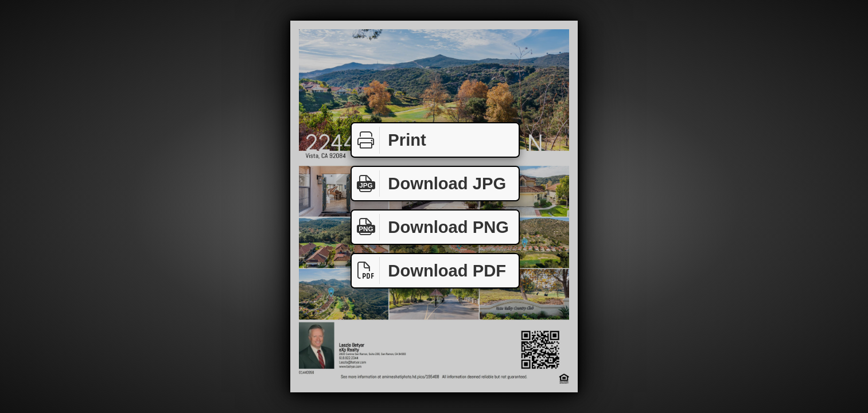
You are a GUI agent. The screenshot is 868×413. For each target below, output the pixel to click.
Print (389, 140)
